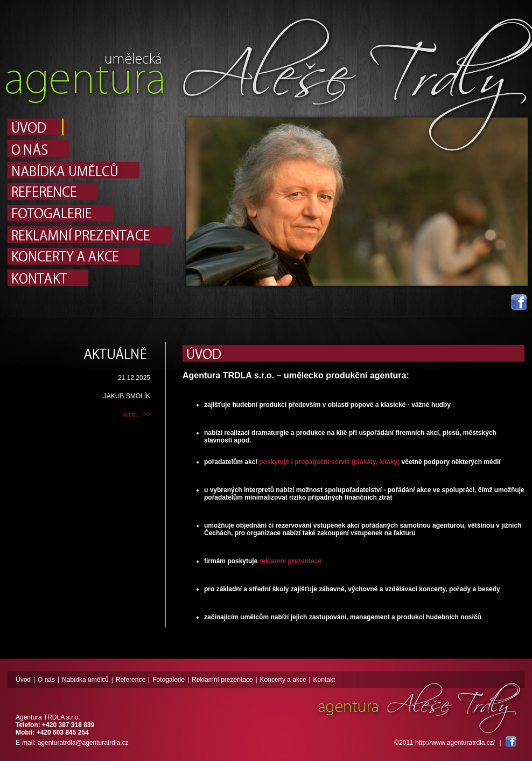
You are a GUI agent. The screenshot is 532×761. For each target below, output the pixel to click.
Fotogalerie (169, 680)
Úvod (23, 680)
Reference (131, 680)
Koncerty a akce (283, 680)
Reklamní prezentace (222, 680)
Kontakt (324, 680)
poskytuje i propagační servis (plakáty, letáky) (329, 462)
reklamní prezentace (290, 561)
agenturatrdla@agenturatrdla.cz (83, 743)
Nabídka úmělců (85, 680)
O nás (46, 680)
